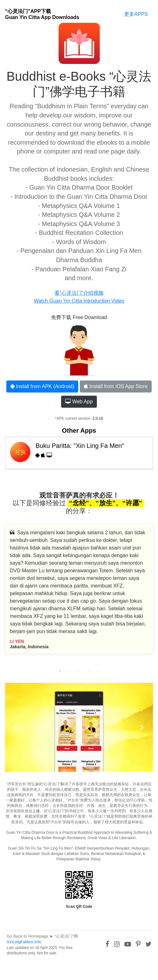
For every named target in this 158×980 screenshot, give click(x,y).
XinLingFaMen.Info (24, 942)
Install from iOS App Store (116, 386)
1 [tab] (60, 671)
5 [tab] (98, 671)
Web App (79, 402)
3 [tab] (79, 671)
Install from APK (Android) (42, 386)
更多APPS (136, 14)
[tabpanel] (79, 594)
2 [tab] (70, 671)
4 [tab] (89, 671)
